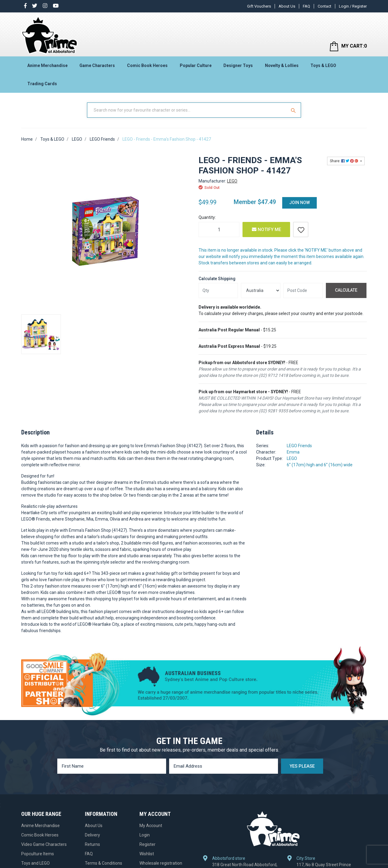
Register (147, 844)
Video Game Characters (44, 844)
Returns (92, 844)
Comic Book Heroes (147, 65)
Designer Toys (238, 65)
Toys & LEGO (323, 65)
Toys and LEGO (35, 863)
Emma (293, 452)
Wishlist (147, 854)
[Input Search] (187, 110)
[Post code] (303, 290)
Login (145, 835)
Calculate (346, 290)
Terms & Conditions (104, 863)
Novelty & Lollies (282, 65)
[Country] (261, 290)
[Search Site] (294, 110)
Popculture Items (38, 854)
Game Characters (97, 65)
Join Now (299, 203)
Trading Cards (42, 84)
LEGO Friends (299, 446)
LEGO (232, 181)
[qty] (218, 290)
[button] (301, 230)
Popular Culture (196, 65)
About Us (287, 6)
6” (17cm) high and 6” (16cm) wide (320, 465)
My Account (151, 826)
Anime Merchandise (47, 65)
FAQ (306, 6)
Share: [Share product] (345, 161)
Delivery (92, 835)
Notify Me (266, 230)
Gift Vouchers (259, 6)
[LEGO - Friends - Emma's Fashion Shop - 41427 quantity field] (219, 230)
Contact (324, 6)
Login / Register (353, 6)
